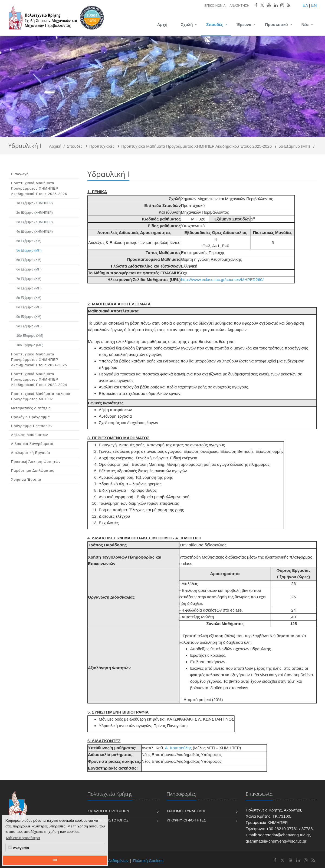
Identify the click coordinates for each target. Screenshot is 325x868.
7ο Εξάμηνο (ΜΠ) (29, 288)
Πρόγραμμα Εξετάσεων (32, 426)
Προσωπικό (276, 24)
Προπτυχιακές (102, 146)
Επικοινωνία (215, 6)
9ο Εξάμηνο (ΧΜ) (29, 317)
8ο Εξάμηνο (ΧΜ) (29, 298)
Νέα (305, 24)
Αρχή (162, 24)
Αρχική (55, 146)
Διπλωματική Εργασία (31, 453)
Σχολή (187, 24)
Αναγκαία (19, 848)
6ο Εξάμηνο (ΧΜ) (29, 260)
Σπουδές (214, 24)
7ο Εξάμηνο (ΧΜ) (29, 279)
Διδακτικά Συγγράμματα (32, 444)
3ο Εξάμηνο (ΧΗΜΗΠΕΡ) (35, 222)
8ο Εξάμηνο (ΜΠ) (29, 307)
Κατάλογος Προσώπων (108, 811)
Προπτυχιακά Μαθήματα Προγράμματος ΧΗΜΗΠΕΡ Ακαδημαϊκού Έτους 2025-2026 (196, 146)
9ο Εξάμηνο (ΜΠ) (29, 326)
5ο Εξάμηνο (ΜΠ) (294, 146)
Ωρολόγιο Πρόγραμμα (31, 417)
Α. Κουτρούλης (178, 748)
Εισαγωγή (20, 174)
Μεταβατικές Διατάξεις (31, 408)
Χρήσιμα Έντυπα (26, 479)
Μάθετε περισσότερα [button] (23, 838)
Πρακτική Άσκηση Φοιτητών (36, 462)
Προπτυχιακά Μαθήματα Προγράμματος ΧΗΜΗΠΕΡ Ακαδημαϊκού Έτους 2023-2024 (39, 379)
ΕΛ (305, 5)
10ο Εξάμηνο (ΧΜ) (30, 336)
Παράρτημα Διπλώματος (33, 471)
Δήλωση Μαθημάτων (30, 435)
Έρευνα (244, 24)
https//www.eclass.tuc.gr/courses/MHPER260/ (222, 280)
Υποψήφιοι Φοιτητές (186, 820)
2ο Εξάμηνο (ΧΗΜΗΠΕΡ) (35, 213)
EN (314, 5)
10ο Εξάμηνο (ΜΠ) (30, 345)
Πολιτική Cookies (148, 861)
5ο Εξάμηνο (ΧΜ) (29, 241)
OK (55, 860)
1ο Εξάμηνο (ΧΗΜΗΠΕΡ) (35, 203)
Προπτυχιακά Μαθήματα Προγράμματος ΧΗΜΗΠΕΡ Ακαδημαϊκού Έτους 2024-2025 (39, 360)
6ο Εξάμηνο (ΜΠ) (29, 269)
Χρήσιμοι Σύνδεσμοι (186, 811)
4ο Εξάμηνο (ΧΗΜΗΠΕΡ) (35, 232)
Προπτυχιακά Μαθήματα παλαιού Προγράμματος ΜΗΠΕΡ (41, 396)
